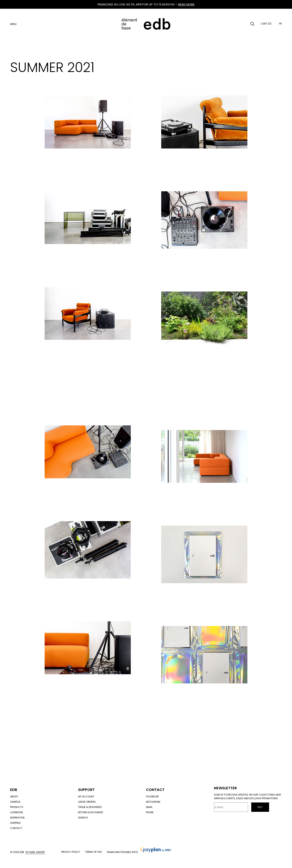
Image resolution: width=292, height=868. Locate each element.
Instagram (153, 802)
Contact (16, 828)
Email (149, 807)
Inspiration (17, 818)
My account (86, 796)
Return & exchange (91, 812)
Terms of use (93, 852)
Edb (14, 790)
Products (17, 807)
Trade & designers (90, 807)
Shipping (15, 823)
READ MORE (186, 4)
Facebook (152, 796)
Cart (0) (266, 24)
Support (86, 790)
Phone (150, 812)
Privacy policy (71, 852)
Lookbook (17, 812)
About (14, 796)
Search (83, 818)
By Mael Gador (35, 852)
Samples (15, 802)
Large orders (87, 802)
